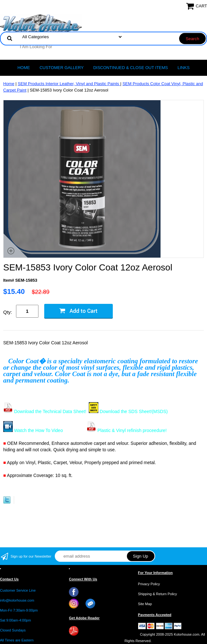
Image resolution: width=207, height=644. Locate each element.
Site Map (145, 604)
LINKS (184, 68)
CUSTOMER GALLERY (62, 68)
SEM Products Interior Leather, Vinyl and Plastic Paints (69, 84)
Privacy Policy (149, 584)
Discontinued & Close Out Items (131, 68)
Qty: (8, 312)
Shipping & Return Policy (158, 594)
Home (24, 68)
